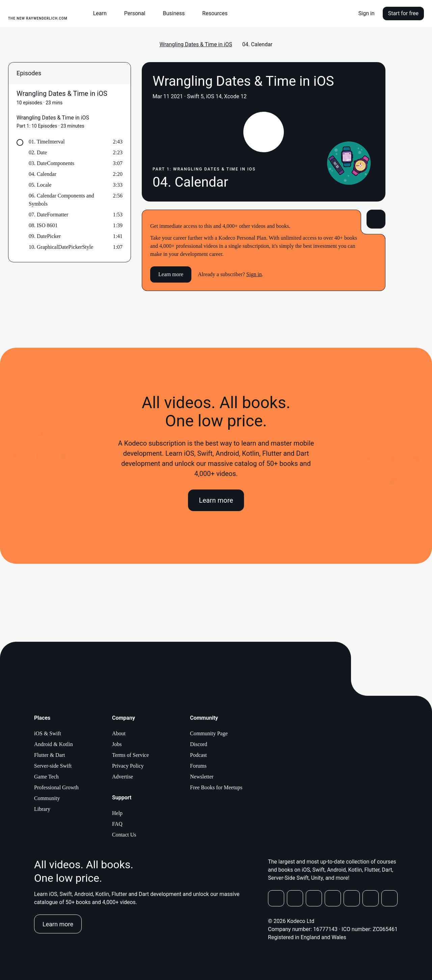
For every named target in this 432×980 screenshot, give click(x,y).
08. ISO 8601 (43, 225)
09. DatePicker (45, 236)
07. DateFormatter (48, 215)
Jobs (117, 744)
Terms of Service (130, 755)
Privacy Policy (128, 766)
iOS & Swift (48, 733)
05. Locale (40, 185)
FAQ (117, 824)
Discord (199, 744)
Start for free (403, 13)
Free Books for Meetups (216, 787)
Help (117, 813)
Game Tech (46, 777)
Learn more (171, 274)
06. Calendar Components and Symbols (61, 200)
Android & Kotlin (53, 744)
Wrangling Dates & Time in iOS (196, 44)
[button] (103, 14)
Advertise (123, 777)
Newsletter (202, 777)
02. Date (38, 152)
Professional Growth (56, 787)
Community (47, 798)
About (119, 733)
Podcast (198, 755)
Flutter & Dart (50, 755)
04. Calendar (43, 174)
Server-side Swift (53, 766)
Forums (198, 766)
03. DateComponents (51, 163)
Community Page (209, 733)
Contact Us (124, 835)
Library (42, 809)
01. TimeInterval (47, 142)
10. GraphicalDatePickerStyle (61, 247)
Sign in (367, 13)
